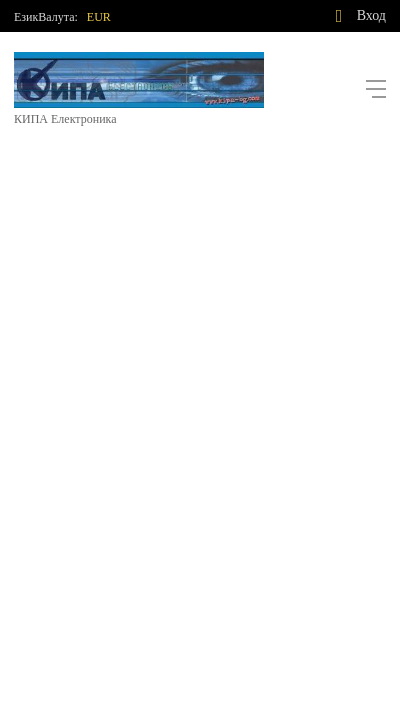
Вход (371, 15)
